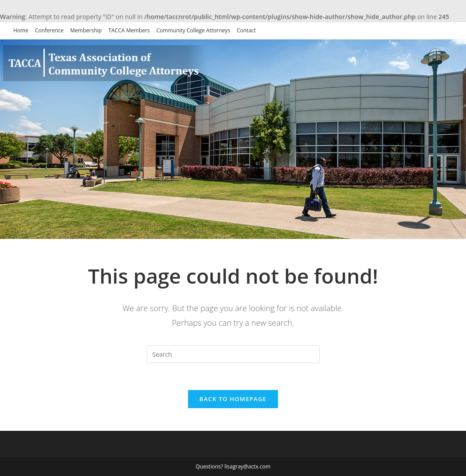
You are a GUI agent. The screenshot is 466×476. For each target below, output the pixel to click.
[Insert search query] (233, 354)
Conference (49, 30)
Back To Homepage (233, 399)
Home (21, 30)
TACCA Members (129, 30)
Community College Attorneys (193, 30)
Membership (86, 30)
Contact (246, 30)
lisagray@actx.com (247, 466)
